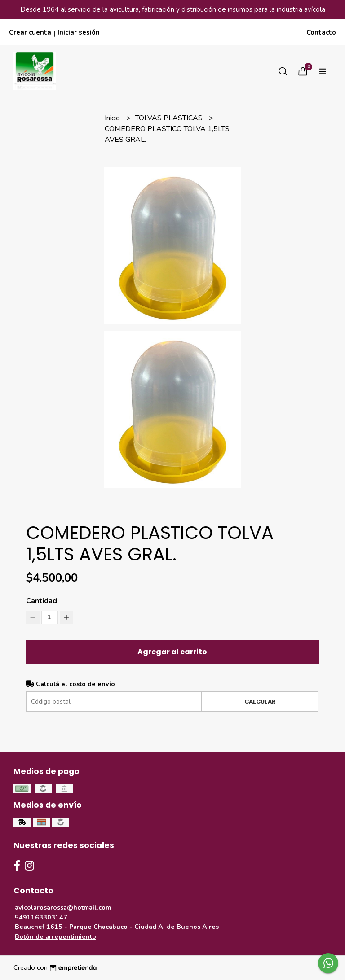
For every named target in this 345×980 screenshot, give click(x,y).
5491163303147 (41, 917)
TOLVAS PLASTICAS (170, 118)
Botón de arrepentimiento (55, 936)
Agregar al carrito (172, 652)
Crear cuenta (30, 32)
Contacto (321, 32)
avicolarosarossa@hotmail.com (63, 907)
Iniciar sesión (79, 32)
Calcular (260, 702)
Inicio (113, 118)
